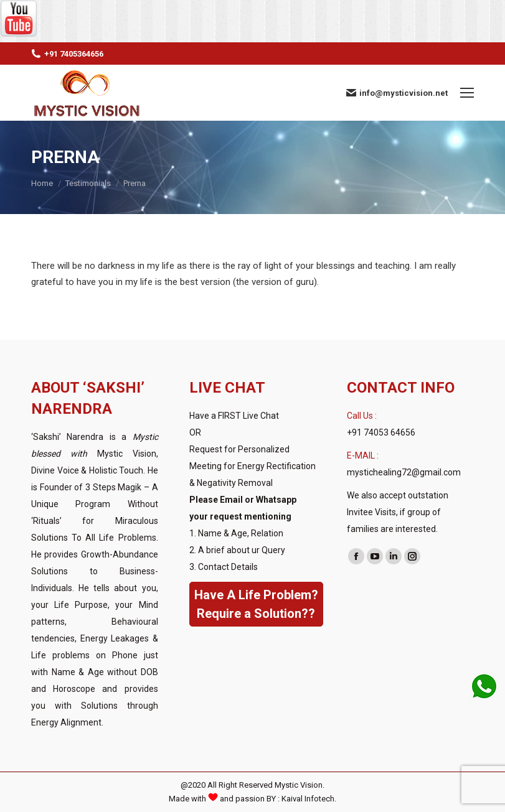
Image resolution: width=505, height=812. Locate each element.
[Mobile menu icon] (467, 93)
